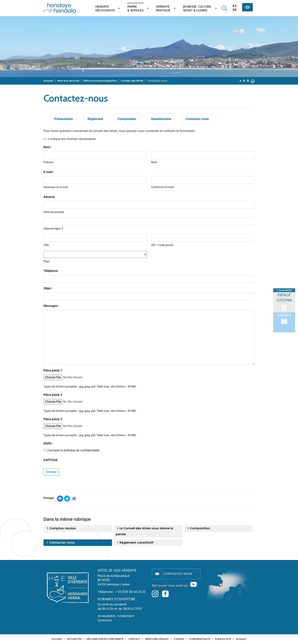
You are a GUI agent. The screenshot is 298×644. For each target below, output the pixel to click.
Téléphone (51, 271)
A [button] (241, 81)
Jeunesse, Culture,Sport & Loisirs (197, 8)
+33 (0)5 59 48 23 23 (131, 592)
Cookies (179, 639)
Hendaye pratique (163, 8)
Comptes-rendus (61, 528)
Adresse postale (54, 212)
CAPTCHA (51, 460)
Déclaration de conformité (105, 639)
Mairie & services (135, 8)
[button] (253, 81)
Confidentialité (200, 639)
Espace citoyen (284, 302)
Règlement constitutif (135, 543)
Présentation (64, 119)
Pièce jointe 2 (53, 395)
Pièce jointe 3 (53, 419)
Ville (46, 245)
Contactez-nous (197, 119)
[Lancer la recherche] (224, 8)
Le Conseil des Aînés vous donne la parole (144, 531)
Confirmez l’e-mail (162, 187)
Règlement (95, 119)
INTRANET (241, 639)
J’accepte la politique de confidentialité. (73, 450)
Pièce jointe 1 (53, 370)
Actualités (74, 639)
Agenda (284, 319)
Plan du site (223, 639)
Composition (127, 119)
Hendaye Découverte (105, 8)
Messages (51, 306)
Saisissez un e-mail (56, 187)
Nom (154, 162)
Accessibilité (284, 290)
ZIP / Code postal (162, 245)
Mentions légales (157, 639)
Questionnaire (161, 119)
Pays (47, 261)
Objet (48, 289)
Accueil (57, 639)
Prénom (48, 162)
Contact (134, 639)
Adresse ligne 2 (53, 229)
